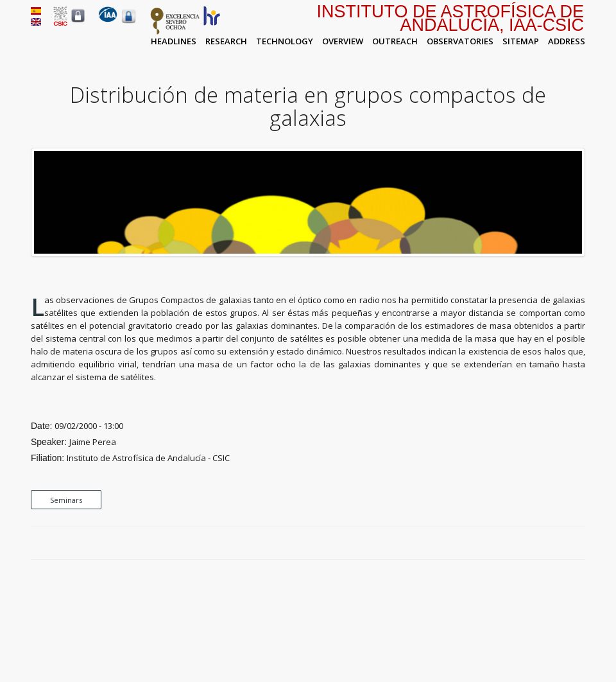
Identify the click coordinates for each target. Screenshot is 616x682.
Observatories (460, 41)
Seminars (66, 500)
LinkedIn (579, 544)
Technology (285, 41)
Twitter (549, 544)
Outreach (395, 41)
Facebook (535, 544)
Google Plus (564, 544)
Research (226, 41)
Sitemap (521, 41)
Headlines (174, 41)
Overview (343, 41)
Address (567, 41)
